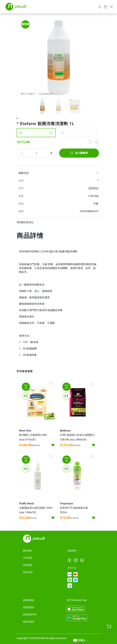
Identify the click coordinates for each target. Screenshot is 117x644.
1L (21, 133)
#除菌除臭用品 (25, 222)
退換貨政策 (29, 607)
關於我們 (27, 551)
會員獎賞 (27, 565)
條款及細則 (29, 622)
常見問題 (27, 558)
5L (62, 133)
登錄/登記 (28, 572)
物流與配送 (29, 600)
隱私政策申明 (30, 614)
